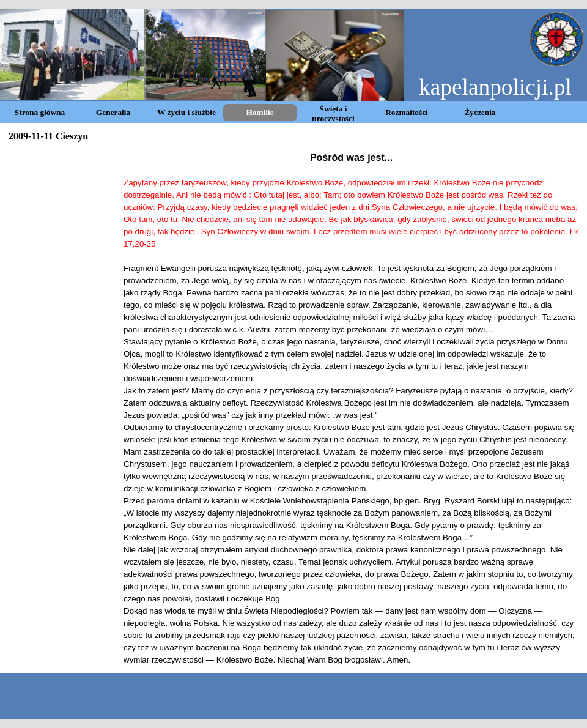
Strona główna (40, 112)
